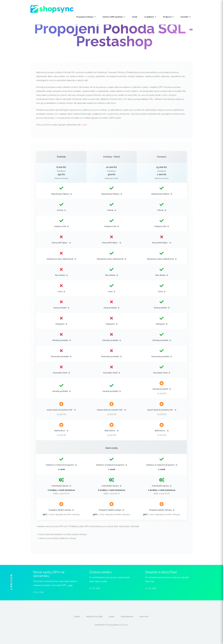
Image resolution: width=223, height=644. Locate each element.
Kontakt (186, 17)
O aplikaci (150, 17)
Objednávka (127, 617)
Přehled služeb (94, 617)
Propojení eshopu (86, 17)
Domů (77, 617)
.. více (70, 585)
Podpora (168, 17)
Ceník (135, 17)
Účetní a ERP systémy (114, 17)
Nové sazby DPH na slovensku (49, 574)
